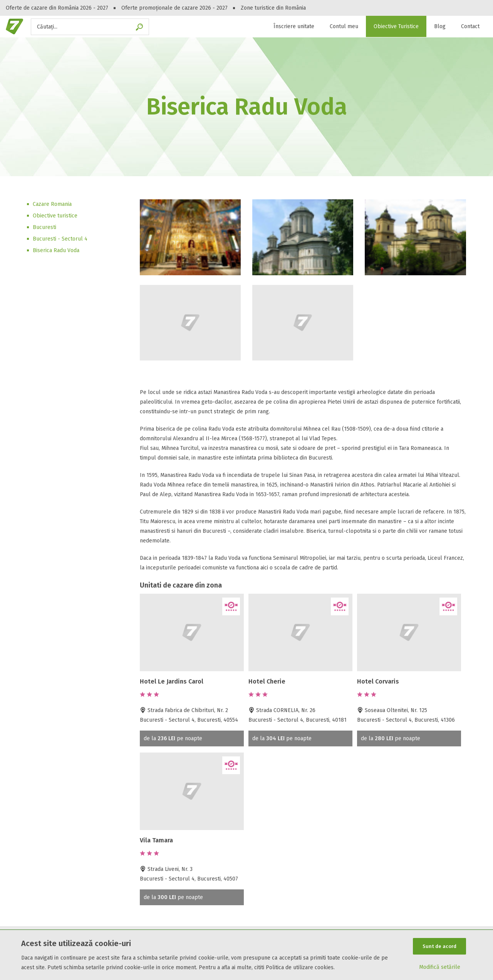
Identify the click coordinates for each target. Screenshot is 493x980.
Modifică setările (440, 967)
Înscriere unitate (294, 26)
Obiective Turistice (396, 26)
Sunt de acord (439, 946)
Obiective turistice (55, 216)
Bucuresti (44, 227)
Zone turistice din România (273, 8)
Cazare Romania (52, 204)
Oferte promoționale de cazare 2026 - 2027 (174, 8)
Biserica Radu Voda (56, 250)
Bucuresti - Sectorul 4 (60, 239)
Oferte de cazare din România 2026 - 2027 (57, 8)
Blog (440, 26)
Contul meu (344, 26)
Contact (470, 26)
